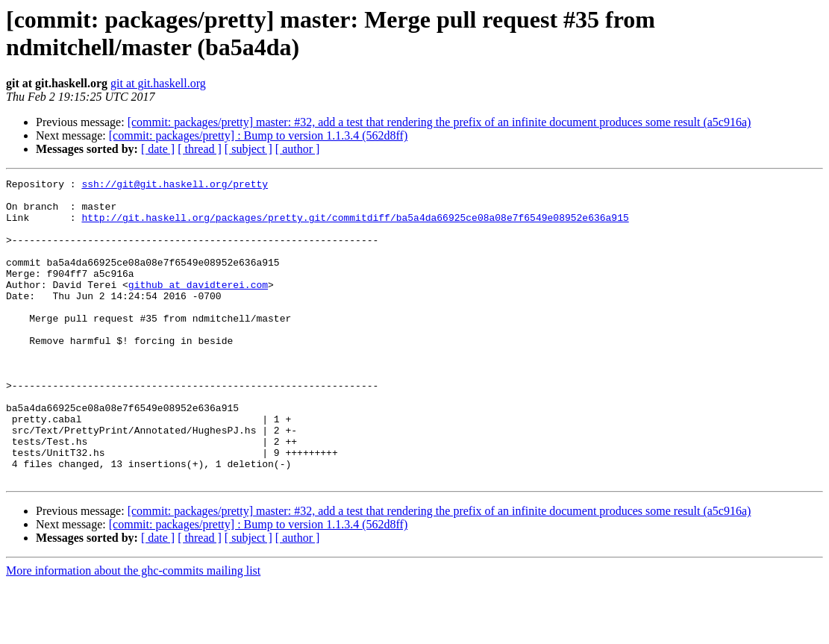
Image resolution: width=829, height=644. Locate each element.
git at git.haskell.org (158, 83)
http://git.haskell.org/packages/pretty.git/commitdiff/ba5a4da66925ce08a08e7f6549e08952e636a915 (355, 226)
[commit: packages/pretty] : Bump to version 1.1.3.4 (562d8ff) (259, 135)
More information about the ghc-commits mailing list (133, 631)
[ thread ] (200, 149)
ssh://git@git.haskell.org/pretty (175, 186)
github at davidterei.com (198, 307)
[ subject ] (248, 149)
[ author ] (298, 149)
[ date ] (158, 149)
